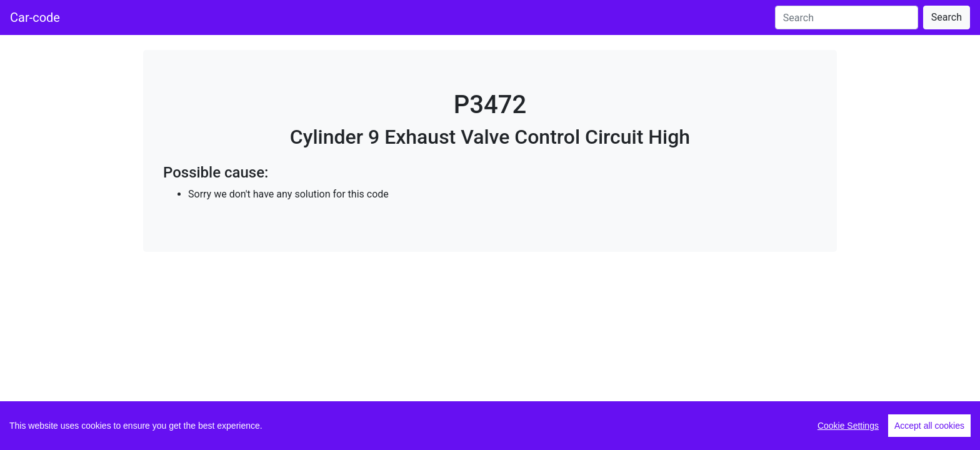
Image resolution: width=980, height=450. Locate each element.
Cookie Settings (848, 426)
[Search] (847, 17)
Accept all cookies (929, 426)
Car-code (35, 17)
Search (947, 17)
